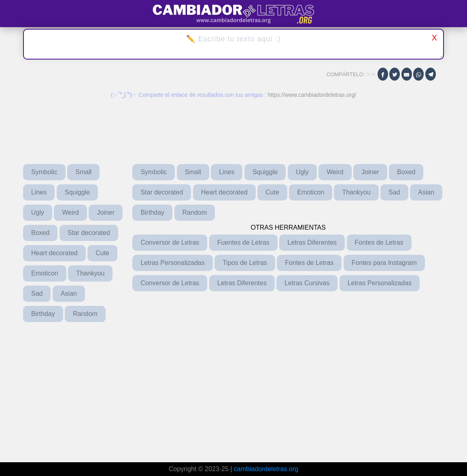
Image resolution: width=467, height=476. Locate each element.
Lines (39, 192)
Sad (37, 293)
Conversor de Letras (170, 242)
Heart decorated (54, 253)
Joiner (106, 212)
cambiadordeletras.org (266, 469)
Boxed (40, 233)
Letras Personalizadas (172, 263)
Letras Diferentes (312, 242)
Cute (102, 253)
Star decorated (89, 233)
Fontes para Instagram (384, 263)
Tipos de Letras (245, 263)
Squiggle (77, 192)
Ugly (38, 212)
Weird (70, 212)
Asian (69, 293)
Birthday (43, 314)
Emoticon (45, 273)
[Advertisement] (210, 386)
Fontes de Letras (379, 242)
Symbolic (44, 172)
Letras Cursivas (307, 283)
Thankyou (90, 273)
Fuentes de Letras (243, 242)
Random (85, 314)
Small (83, 172)
